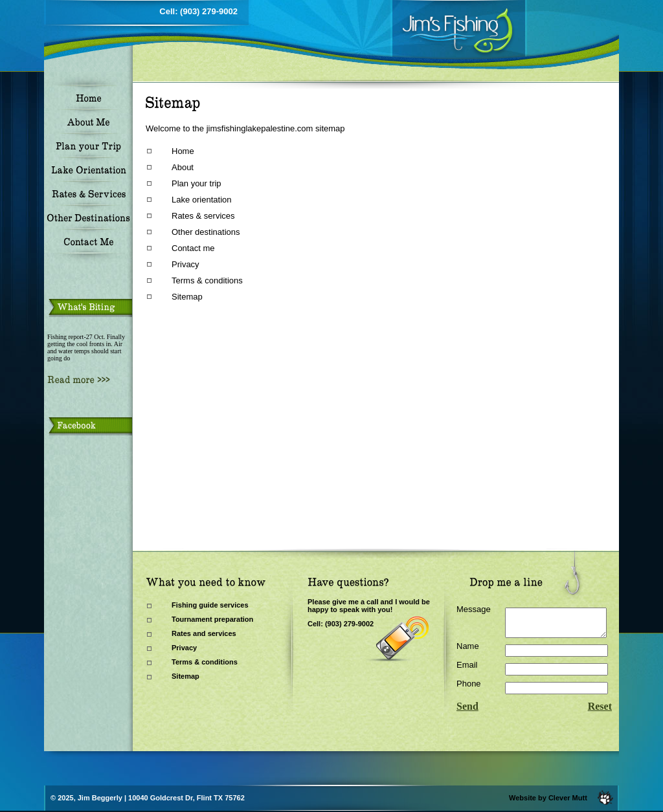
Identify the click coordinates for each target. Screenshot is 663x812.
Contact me (193, 248)
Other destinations (206, 232)
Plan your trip (197, 183)
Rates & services (203, 216)
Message (474, 609)
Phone (469, 689)
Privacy (185, 264)
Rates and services (204, 633)
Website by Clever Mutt (548, 798)
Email (467, 671)
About (183, 167)
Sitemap (187, 297)
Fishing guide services (210, 605)
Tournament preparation (212, 619)
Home (183, 151)
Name (468, 652)
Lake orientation (202, 200)
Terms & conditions (207, 280)
